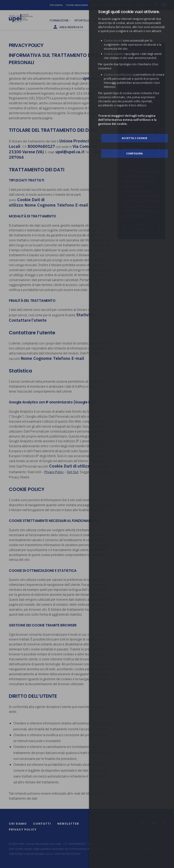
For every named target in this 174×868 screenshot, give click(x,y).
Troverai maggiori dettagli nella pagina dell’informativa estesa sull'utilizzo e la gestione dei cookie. (127, 120)
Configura (134, 153)
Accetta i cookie (134, 138)
